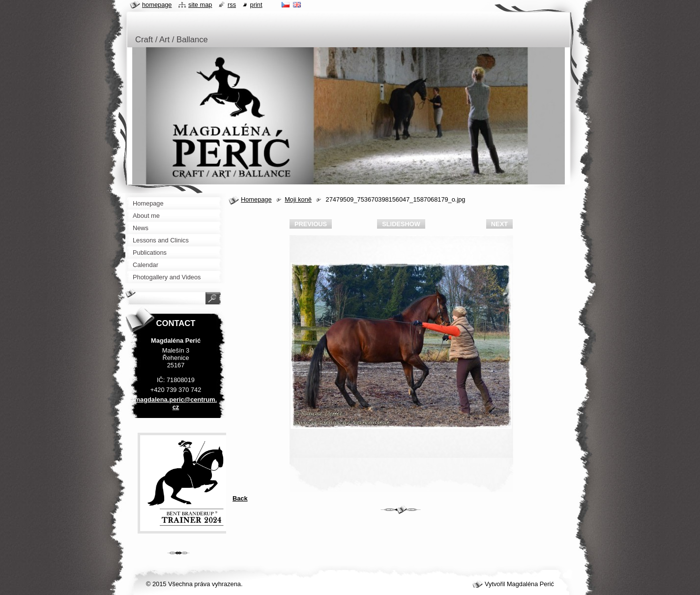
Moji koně (298, 199)
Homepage (256, 199)
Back (240, 498)
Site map (200, 5)
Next (499, 224)
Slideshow (401, 224)
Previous (311, 224)
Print (256, 5)
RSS (232, 5)
